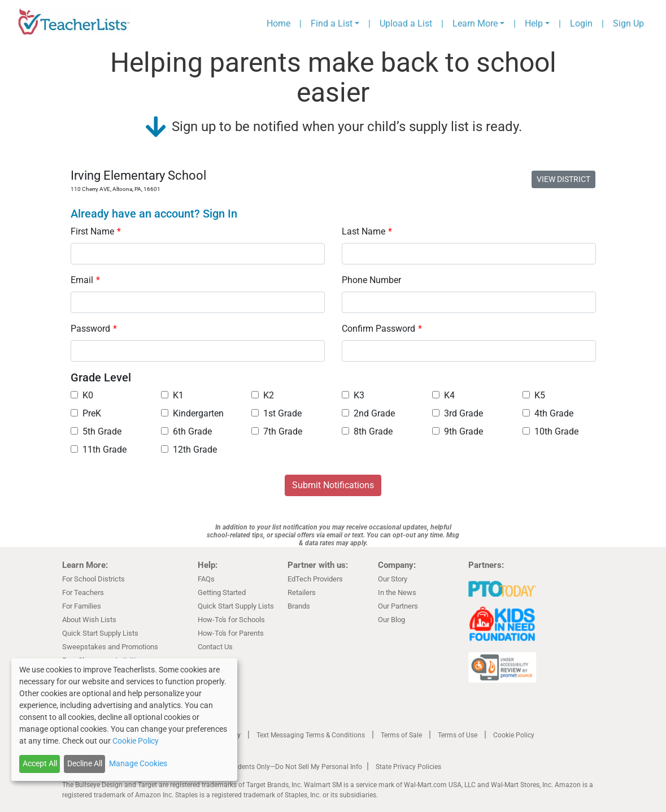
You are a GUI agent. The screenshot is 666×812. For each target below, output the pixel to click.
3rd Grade (458, 413)
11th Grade (99, 450)
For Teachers (83, 592)
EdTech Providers (315, 579)
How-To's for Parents (231, 633)
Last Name (367, 231)
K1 (172, 395)
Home (278, 23)
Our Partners (398, 606)
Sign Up (628, 23)
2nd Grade (368, 413)
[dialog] (124, 720)
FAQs (206, 579)
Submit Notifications (333, 485)
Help (534, 23)
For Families (82, 606)
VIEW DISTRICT (563, 179)
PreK (86, 413)
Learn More (475, 23)
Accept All (40, 763)
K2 (263, 395)
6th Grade (186, 431)
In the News (397, 592)
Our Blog (391, 620)
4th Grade (548, 413)
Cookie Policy (514, 735)
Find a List (332, 23)
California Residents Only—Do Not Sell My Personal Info (278, 767)
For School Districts (93, 579)
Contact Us (215, 647)
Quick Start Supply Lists (100, 633)
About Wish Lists (89, 620)
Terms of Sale (401, 735)
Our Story (393, 579)
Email (85, 280)
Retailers (302, 592)
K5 (534, 395)
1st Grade (277, 413)
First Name (96, 231)
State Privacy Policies (408, 767)
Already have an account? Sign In (154, 214)
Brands (299, 606)
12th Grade (189, 450)
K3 (353, 395)
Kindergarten (192, 413)
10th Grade (550, 431)
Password (94, 329)
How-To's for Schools (231, 620)
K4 (443, 395)
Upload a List (406, 23)
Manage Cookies (138, 763)
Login (581, 23)
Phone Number (371, 280)
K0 (82, 395)
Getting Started (222, 592)
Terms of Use (458, 735)
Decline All (85, 763)
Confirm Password (382, 329)
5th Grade (96, 431)
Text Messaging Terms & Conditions (311, 735)
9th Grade (458, 431)
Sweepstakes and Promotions (110, 647)
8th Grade (367, 431)
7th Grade (277, 431)
